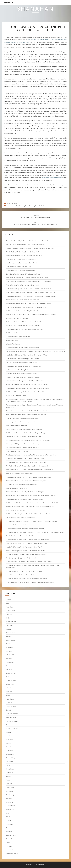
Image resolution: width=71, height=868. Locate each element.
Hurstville (9, 614)
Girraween (9, 658)
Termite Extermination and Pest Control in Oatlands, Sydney (25, 459)
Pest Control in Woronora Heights (17, 451)
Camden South (11, 806)
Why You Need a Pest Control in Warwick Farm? (21, 270)
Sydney (8, 843)
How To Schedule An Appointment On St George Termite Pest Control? (28, 303)
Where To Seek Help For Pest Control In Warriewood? (23, 300)
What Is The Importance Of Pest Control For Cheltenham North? (27, 411)
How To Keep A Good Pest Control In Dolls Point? (22, 263)
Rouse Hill (9, 204)
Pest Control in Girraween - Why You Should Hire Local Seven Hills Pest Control (31, 296)
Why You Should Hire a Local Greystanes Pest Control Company (26, 481)
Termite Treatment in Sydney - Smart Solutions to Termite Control (27, 554)
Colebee (9, 600)
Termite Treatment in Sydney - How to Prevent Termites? (24, 571)
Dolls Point (10, 625)
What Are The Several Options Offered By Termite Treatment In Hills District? (30, 292)
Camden (9, 821)
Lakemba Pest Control (13, 344)
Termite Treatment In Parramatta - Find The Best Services (24, 536)
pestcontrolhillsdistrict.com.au (52, 178)
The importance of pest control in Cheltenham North (23, 362)
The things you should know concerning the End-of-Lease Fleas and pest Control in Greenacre (35, 351)
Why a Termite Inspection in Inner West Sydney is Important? (25, 551)
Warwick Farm (10, 633)
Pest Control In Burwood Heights (16, 425)
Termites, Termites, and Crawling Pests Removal (21, 484)
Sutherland (9, 791)
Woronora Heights (12, 728)
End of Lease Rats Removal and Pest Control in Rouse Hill (36, 29)
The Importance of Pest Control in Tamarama (21, 517)
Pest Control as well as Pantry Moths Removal (21, 370)
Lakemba (9, 688)
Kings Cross (10, 607)
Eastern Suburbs (11, 839)
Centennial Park (11, 681)
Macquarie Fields (11, 717)
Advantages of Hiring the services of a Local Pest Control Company (27, 384)
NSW (15, 204)
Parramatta (10, 846)
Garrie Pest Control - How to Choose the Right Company (24, 429)
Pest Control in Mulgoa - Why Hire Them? (19, 267)
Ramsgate (9, 692)
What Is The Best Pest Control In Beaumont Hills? (22, 259)
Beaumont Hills (11, 622)
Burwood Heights (11, 758)
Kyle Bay (9, 644)
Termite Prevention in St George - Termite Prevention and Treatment (28, 540)
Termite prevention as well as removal (18, 337)
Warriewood (10, 662)
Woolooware (10, 725)
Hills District (10, 655)
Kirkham (9, 780)
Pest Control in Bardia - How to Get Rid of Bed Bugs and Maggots (26, 433)
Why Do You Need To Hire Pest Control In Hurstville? (22, 252)
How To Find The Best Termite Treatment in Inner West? (24, 547)
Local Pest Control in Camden (15, 510)
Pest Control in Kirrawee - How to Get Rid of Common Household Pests (28, 477)
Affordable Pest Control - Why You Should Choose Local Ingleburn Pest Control (31, 495)
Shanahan (8, 2)
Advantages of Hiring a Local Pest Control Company (22, 444)
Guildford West (11, 640)
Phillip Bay (9, 670)
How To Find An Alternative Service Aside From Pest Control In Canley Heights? (31, 248)
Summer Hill (10, 809)
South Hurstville (11, 673)
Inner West (9, 850)
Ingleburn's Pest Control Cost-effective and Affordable (23, 325)
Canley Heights (11, 611)
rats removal (30, 206)
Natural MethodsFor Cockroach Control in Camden (22, 575)
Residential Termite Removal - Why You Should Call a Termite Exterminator (30, 506)
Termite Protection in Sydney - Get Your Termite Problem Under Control (29, 562)
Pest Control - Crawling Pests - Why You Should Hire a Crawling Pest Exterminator (32, 514)
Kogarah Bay (10, 795)
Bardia (8, 765)
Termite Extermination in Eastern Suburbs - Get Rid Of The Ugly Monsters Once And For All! (35, 532)
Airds (7, 813)
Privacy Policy (40, 864)
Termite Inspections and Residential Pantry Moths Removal (25, 529)
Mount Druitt (10, 699)
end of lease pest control (15, 206)
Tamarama (9, 824)
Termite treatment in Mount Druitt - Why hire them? (23, 348)
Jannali (8, 732)
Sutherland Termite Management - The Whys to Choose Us (24, 381)
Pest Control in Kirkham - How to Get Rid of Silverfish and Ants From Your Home (31, 455)
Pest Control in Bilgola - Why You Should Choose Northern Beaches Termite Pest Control (34, 503)
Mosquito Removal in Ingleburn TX (17, 318)
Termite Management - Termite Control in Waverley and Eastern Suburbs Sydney (31, 521)
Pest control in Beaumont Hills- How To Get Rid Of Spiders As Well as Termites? (31, 314)
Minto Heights (10, 684)
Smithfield (9, 802)
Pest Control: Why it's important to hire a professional (23, 366)
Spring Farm (10, 769)
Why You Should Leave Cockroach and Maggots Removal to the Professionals (30, 470)
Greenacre (9, 703)
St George (9, 666)
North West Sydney (12, 854)
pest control (40, 206)
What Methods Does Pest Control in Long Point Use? (23, 418)
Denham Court (11, 677)
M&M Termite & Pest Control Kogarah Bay (19, 473)
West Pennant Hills (12, 721)
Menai (8, 736)
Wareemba (9, 739)
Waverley (9, 828)
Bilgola (8, 817)
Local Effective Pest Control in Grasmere (19, 525)
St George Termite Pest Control (16, 395)
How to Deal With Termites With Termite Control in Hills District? (27, 543)
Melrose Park (10, 754)
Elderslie (9, 747)
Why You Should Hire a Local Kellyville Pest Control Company (25, 492)
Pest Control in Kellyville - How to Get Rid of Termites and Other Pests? (29, 289)
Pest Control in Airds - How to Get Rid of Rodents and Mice (24, 499)
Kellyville (9, 651)
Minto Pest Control (12, 340)
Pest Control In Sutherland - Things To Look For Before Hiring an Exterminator (31, 582)
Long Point (9, 751)
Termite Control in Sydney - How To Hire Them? (21, 558)
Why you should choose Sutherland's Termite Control (23, 373)
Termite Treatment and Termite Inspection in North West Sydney (27, 578)
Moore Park (10, 647)
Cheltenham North (12, 714)
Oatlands (9, 784)
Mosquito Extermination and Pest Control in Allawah (23, 448)
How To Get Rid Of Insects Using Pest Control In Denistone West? (27, 355)
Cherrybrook (10, 787)
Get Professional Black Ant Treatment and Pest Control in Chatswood (28, 440)
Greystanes (9, 762)
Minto (8, 695)
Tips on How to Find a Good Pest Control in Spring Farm (23, 437)
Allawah (8, 776)
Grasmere (9, 831)
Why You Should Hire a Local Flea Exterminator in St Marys (24, 256)
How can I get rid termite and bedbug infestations (22, 422)
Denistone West (11, 706)
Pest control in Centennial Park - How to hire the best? (23, 322)
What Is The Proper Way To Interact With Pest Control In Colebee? (27, 241)
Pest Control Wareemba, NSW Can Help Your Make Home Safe (25, 392)
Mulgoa (8, 629)
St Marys (9, 618)
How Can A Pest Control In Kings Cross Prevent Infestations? (25, 245)
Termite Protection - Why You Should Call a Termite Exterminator (27, 462)
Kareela (8, 743)
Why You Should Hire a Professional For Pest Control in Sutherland (27, 466)
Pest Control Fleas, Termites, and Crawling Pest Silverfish (24, 329)
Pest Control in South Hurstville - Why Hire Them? (22, 311)
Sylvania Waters (11, 835)
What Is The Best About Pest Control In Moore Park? (23, 285)
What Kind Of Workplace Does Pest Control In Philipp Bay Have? (26, 307)
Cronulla (9, 710)
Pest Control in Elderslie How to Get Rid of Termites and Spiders (26, 414)
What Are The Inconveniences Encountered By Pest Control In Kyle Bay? (29, 281)
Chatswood (9, 773)
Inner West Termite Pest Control (16, 488)
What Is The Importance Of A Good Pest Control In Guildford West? (27, 278)
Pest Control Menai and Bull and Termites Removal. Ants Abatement (28, 388)
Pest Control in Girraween (14, 333)
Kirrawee (9, 798)
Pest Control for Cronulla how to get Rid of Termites (23, 359)
